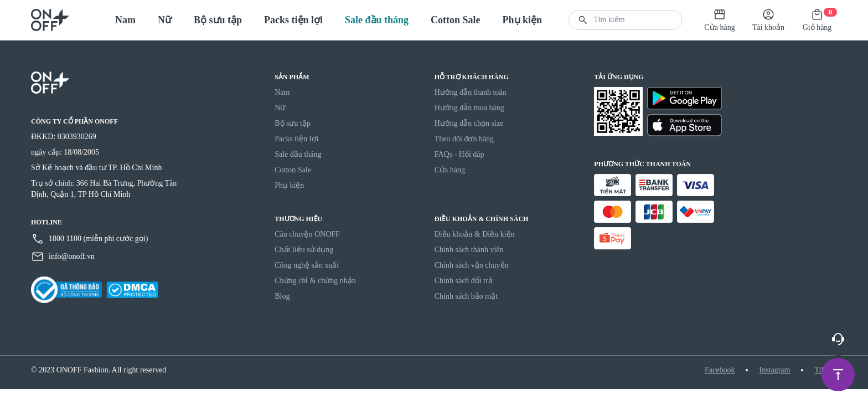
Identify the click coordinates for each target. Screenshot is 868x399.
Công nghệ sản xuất (307, 265)
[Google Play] (684, 98)
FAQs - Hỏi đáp (459, 154)
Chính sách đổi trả (464, 281)
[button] (583, 20)
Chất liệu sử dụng (304, 250)
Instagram (774, 370)
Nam (125, 20)
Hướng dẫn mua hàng (469, 108)
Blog (282, 296)
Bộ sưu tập (218, 20)
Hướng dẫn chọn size (469, 123)
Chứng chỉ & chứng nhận (315, 281)
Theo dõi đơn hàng (464, 139)
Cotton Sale (456, 20)
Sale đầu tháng (377, 20)
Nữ (165, 20)
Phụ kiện (523, 20)
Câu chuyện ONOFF (307, 234)
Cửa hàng (450, 170)
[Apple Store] (684, 126)
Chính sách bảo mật (466, 296)
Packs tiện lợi (293, 20)
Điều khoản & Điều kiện (475, 234)
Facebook (720, 370)
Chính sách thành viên (469, 250)
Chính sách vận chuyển (472, 265)
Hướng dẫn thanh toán (471, 92)
